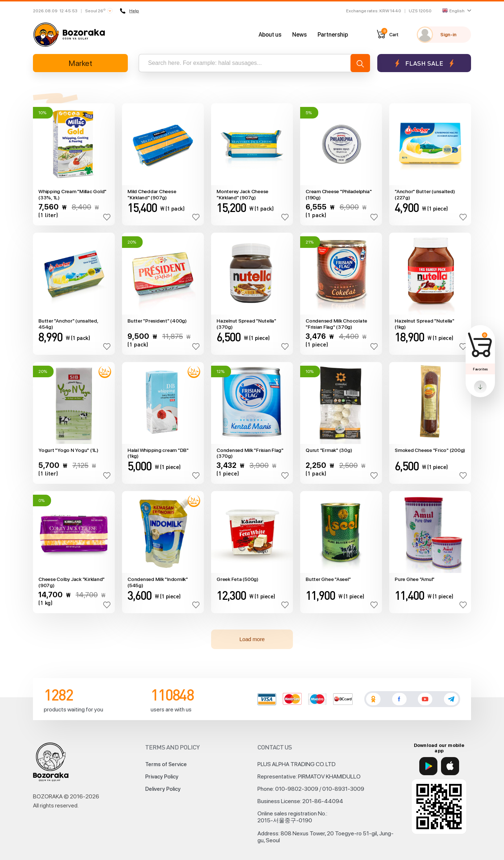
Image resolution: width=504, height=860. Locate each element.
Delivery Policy (163, 789)
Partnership (333, 35)
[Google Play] (428, 766)
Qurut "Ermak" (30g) (329, 450)
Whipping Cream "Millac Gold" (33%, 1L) (72, 194)
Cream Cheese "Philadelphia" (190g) (339, 194)
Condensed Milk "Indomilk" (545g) (158, 582)
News (299, 35)
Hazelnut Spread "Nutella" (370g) (246, 324)
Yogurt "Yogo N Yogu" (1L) (68, 450)
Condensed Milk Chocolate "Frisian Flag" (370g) (336, 324)
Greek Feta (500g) (238, 579)
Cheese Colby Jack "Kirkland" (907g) (72, 582)
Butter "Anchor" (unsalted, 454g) (68, 324)
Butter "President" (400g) (157, 321)
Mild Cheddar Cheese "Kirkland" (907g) (152, 194)
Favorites (480, 369)
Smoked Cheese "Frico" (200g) (430, 450)
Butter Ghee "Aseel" (328, 579)
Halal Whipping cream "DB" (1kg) (158, 453)
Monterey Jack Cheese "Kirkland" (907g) (242, 194)
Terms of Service (166, 764)
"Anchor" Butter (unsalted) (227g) (425, 194)
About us (270, 35)
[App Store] (450, 766)
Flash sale (424, 63)
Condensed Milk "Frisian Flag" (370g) (250, 453)
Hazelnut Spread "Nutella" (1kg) (425, 324)
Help (129, 11)
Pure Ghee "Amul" (415, 579)
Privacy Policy (162, 777)
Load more (252, 639)
